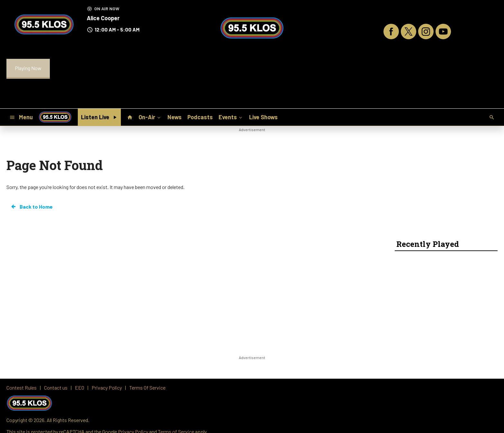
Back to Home (32, 207)
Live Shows (263, 117)
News (175, 117)
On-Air (150, 117)
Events (231, 117)
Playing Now (28, 68)
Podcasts (200, 117)
